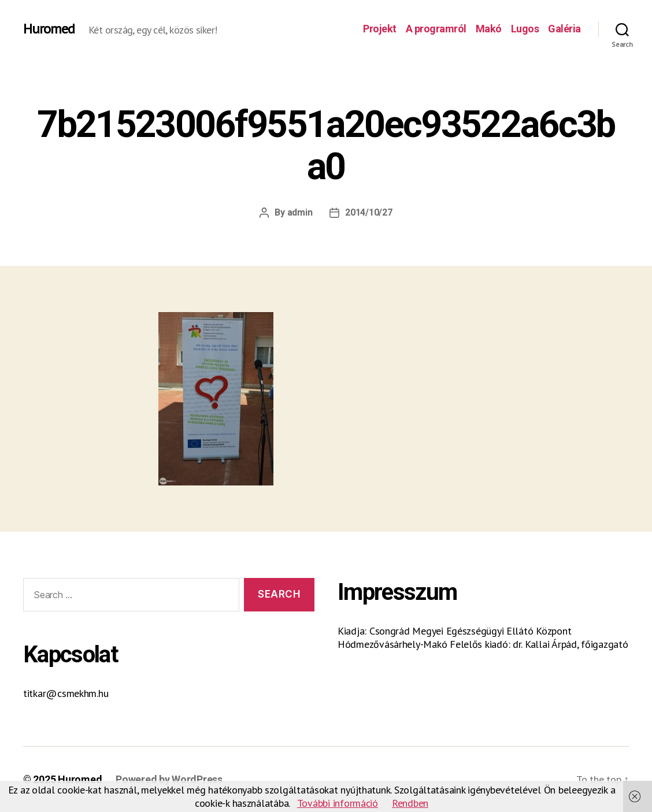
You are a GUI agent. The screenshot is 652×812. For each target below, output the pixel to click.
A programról (436, 29)
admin (300, 212)
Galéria (564, 29)
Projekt (380, 29)
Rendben (410, 803)
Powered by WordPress (169, 779)
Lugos (525, 29)
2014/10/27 (368, 212)
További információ (338, 803)
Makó (489, 29)
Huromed (49, 29)
